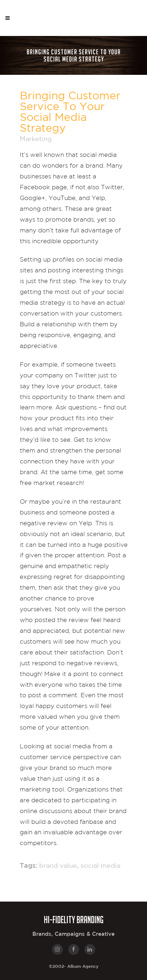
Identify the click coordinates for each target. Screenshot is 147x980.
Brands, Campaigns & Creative (73, 934)
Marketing (36, 139)
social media (100, 866)
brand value (58, 866)
